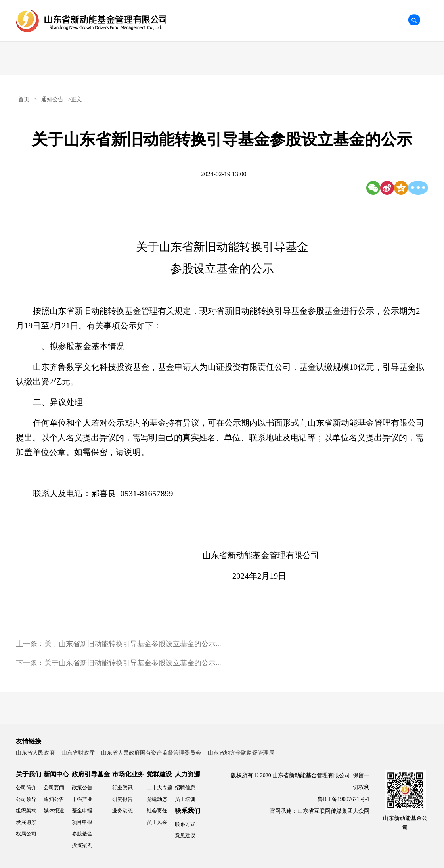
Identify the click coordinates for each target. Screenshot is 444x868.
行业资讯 (122, 788)
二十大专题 (160, 788)
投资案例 (82, 845)
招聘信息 (185, 788)
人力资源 (188, 774)
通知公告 (52, 99)
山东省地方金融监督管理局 (241, 753)
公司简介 (26, 788)
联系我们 (188, 811)
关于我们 (29, 774)
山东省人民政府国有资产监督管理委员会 (151, 753)
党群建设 (159, 774)
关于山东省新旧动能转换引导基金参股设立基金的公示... (133, 644)
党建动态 (157, 799)
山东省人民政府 (35, 753)
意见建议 (185, 836)
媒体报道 (54, 811)
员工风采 (157, 822)
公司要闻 (54, 788)
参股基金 (82, 834)
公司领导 (26, 799)
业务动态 (122, 811)
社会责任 (157, 811)
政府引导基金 (91, 774)
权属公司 (26, 834)
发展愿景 (26, 822)
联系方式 (185, 824)
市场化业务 (128, 774)
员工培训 (185, 799)
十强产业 (82, 799)
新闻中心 (56, 774)
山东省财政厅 (78, 753)
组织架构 (26, 811)
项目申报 (82, 822)
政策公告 (82, 788)
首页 (24, 99)
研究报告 (122, 799)
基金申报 (82, 811)
